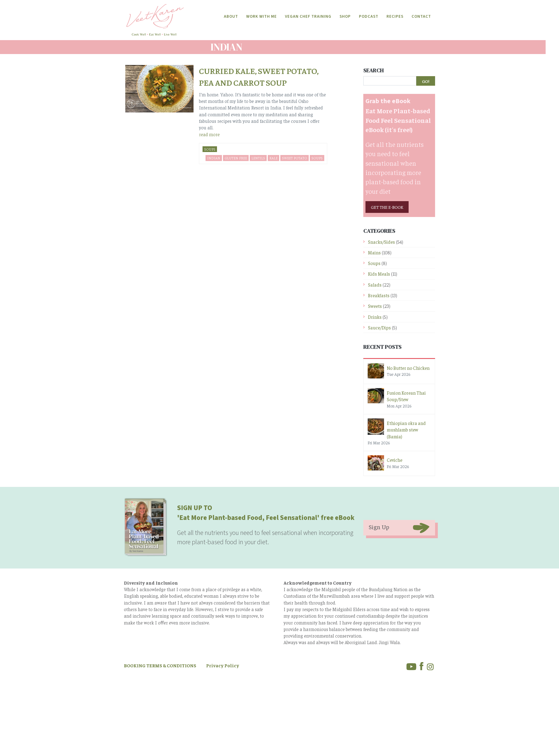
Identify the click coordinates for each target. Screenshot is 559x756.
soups (317, 158)
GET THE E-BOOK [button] (387, 207)
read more (209, 134)
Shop (345, 17)
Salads (375, 284)
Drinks (375, 316)
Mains (374, 252)
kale (273, 158)
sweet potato (295, 158)
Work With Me (261, 17)
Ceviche (395, 460)
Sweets (375, 306)
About (231, 17)
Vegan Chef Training (308, 17)
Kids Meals (379, 273)
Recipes (395, 17)
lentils (258, 158)
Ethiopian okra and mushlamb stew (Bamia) (406, 429)
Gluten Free (236, 158)
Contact (421, 17)
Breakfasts (379, 295)
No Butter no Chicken (408, 368)
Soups (210, 149)
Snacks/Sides (381, 242)
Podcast (369, 17)
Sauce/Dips (379, 327)
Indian (214, 158)
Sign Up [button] (379, 526)
